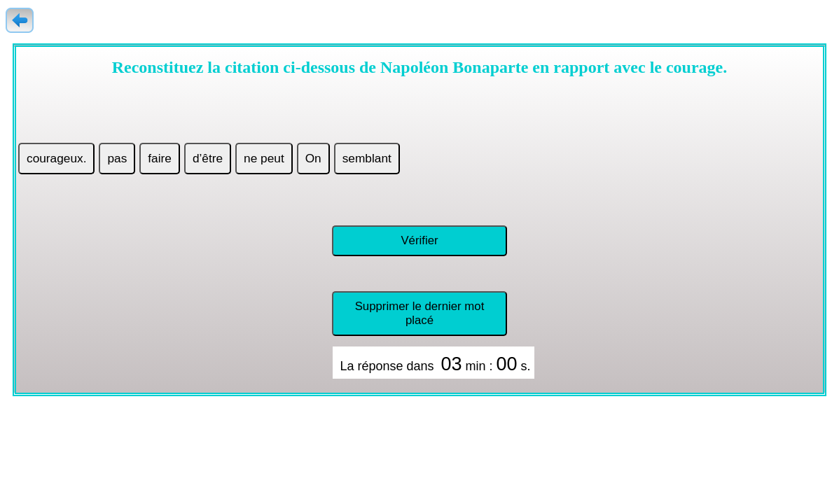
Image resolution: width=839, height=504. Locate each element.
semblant (367, 158)
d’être (208, 158)
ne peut (264, 158)
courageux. (56, 158)
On (313, 158)
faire (160, 158)
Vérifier (419, 240)
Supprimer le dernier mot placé (420, 313)
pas (117, 158)
